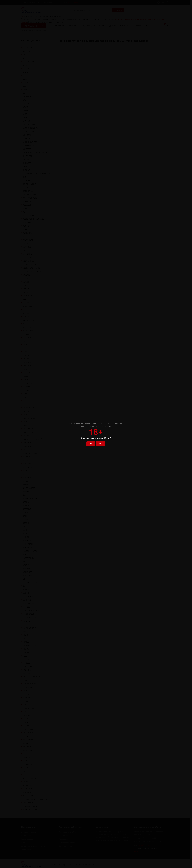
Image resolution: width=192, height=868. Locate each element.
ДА (90, 443)
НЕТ (101, 443)
